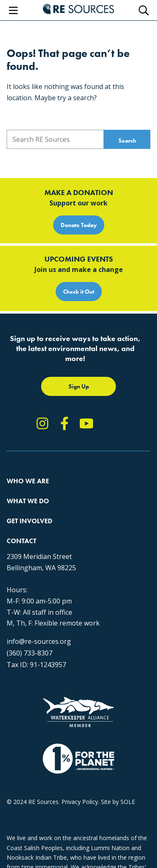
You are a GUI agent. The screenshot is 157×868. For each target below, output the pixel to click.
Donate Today (79, 225)
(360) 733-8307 (29, 653)
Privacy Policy (80, 802)
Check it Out (79, 292)
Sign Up (79, 386)
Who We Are (28, 481)
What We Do (28, 501)
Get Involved (29, 521)
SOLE (128, 802)
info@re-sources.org (39, 641)
